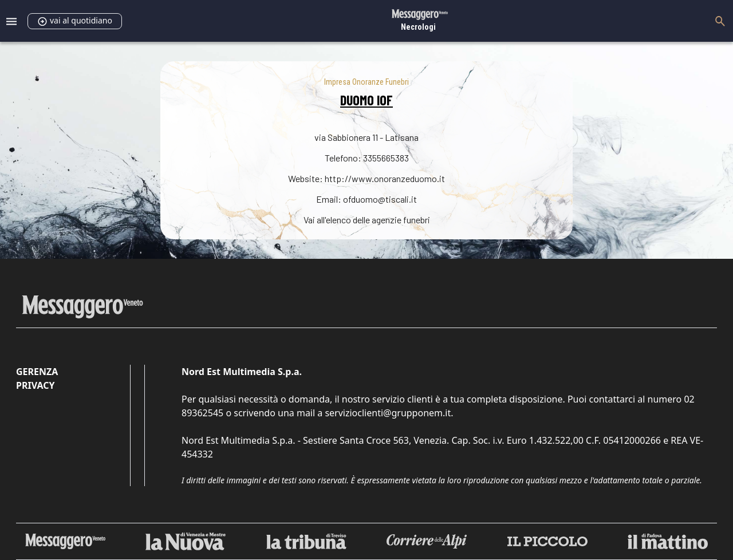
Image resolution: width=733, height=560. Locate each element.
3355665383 (386, 158)
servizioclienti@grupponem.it (388, 413)
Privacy (35, 385)
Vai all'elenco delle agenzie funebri (367, 220)
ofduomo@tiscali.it (380, 199)
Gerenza (37, 372)
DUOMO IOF (366, 100)
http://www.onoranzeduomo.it (385, 178)
